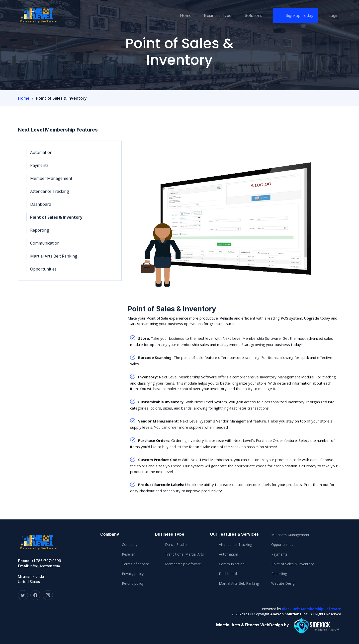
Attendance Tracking (50, 194)
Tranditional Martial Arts (184, 554)
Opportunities (43, 272)
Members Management (290, 535)
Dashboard (41, 207)
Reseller (128, 554)
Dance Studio (176, 545)
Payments (39, 168)
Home (186, 15)
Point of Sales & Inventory (56, 220)
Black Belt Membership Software (312, 609)
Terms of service (135, 564)
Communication (45, 246)
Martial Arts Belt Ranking (54, 259)
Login (333, 15)
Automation (41, 155)
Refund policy (133, 583)
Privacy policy (133, 574)
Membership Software (183, 564)
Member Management (51, 181)
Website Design (284, 583)
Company (130, 545)
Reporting (40, 233)
